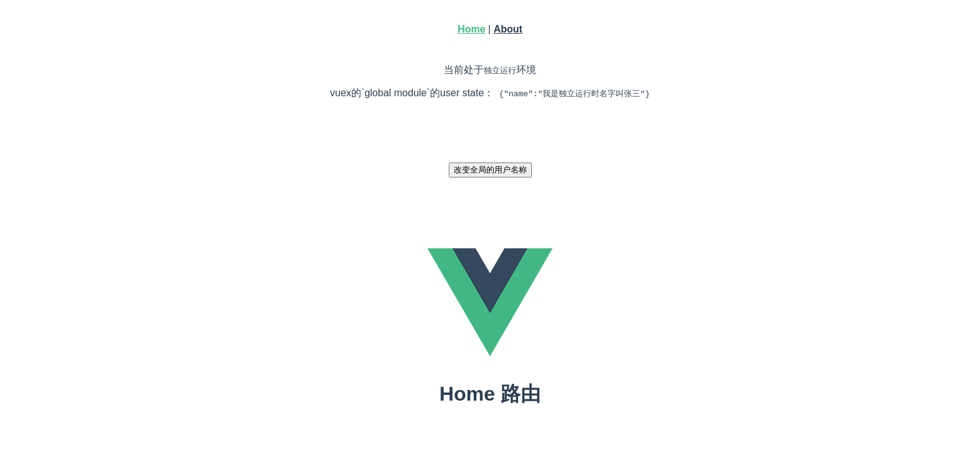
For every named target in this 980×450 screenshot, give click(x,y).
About (508, 29)
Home (471, 29)
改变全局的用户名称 (490, 170)
